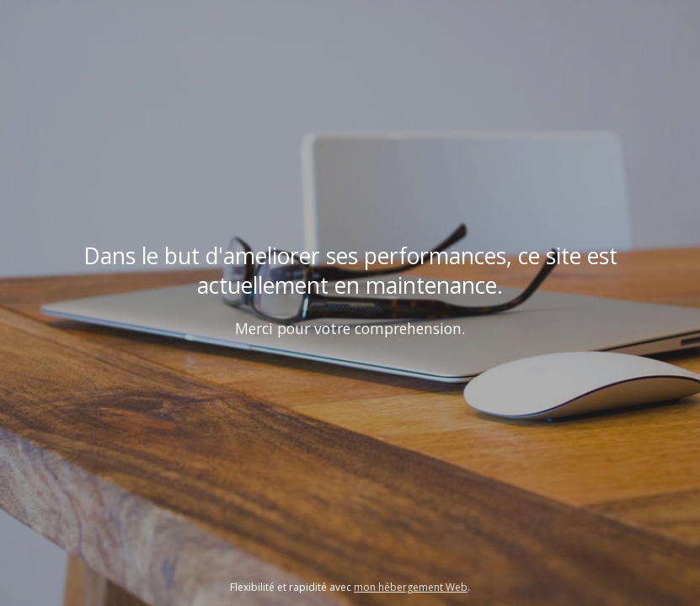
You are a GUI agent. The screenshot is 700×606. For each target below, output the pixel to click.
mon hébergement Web (411, 587)
